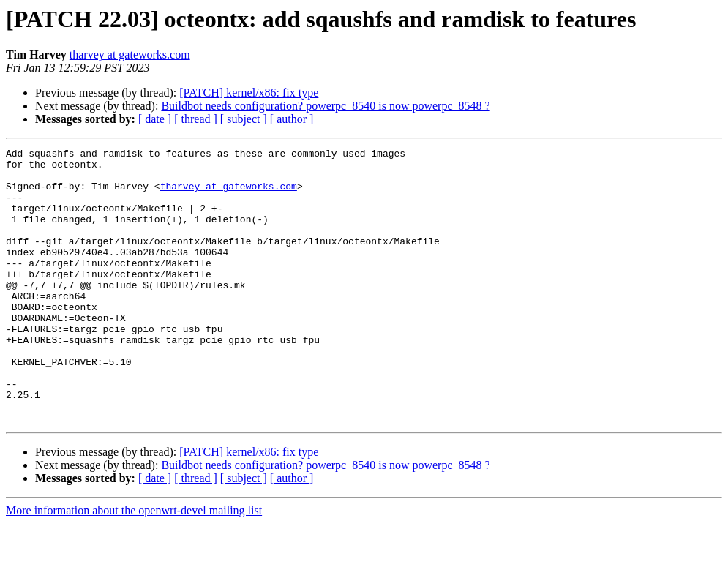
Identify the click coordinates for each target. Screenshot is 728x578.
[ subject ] (244, 119)
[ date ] (155, 119)
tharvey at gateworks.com (130, 55)
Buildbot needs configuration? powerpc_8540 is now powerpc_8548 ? (325, 106)
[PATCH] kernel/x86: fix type (249, 93)
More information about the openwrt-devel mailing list (134, 565)
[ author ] (292, 119)
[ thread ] (196, 119)
